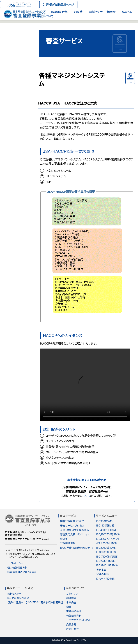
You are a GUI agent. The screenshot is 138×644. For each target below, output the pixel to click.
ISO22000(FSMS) (106, 548)
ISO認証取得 (59, 12)
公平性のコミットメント (79, 620)
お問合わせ (72, 629)
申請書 (64, 539)
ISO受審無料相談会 (18, 598)
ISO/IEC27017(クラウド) (109, 539)
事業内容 (71, 602)
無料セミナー (15, 594)
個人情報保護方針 (17, 568)
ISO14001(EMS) (105, 526)
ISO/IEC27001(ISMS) (108, 534)
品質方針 (71, 625)
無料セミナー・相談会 (102, 12)
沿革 (69, 607)
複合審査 (101, 570)
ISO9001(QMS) (105, 521)
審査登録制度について (72, 521)
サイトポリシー (15, 563)
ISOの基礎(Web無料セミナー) (77, 548)
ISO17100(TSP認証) (107, 557)
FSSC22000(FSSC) (107, 552)
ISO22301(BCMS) (106, 561)
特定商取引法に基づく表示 (22, 572)
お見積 (78, 12)
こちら (86, 496)
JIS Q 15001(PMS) (107, 543)
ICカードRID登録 (105, 579)
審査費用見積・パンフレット (75, 534)
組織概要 (71, 598)
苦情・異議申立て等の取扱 (75, 530)
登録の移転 (103, 574)
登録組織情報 (68, 543)
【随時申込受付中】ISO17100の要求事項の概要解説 (35, 602)
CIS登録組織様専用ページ (58, 5)
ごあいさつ (72, 594)
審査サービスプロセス (72, 526)
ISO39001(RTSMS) (107, 565)
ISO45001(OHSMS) (107, 530)
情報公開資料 (74, 616)
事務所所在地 (74, 611)
